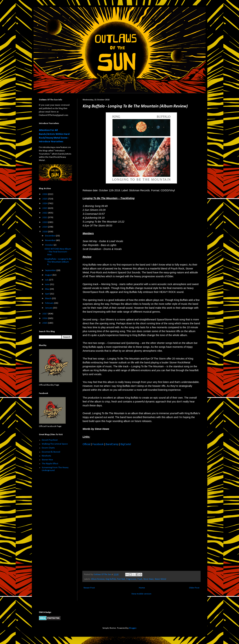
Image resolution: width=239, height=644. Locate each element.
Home (142, 588)
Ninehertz (46, 456)
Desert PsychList (50, 440)
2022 (45, 213)
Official (87, 444)
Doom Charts (48, 448)
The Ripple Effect (50, 464)
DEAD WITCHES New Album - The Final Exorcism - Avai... (58, 252)
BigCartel (126, 444)
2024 (45, 203)
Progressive (131, 579)
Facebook (98, 444)
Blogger (133, 628)
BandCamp (112, 444)
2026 (45, 194)
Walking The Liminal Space (55, 444)
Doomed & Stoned (51, 452)
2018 (45, 232)
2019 (45, 227)
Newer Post (89, 588)
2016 (45, 318)
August (49, 275)
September (51, 270)
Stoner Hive (47, 460)
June (48, 284)
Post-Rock (121, 579)
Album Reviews (98, 579)
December (51, 236)
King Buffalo (111, 579)
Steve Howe (148, 579)
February (50, 303)
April (48, 294)
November (51, 240)
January (49, 308)
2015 (45, 323)
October (49, 245)
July (47, 280)
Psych (140, 579)
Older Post (194, 588)
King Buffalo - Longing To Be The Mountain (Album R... (58, 262)
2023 (45, 208)
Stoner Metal (160, 579)
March (49, 298)
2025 (45, 199)
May (48, 289)
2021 (45, 217)
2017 (45, 314)
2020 (45, 222)
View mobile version (141, 594)
